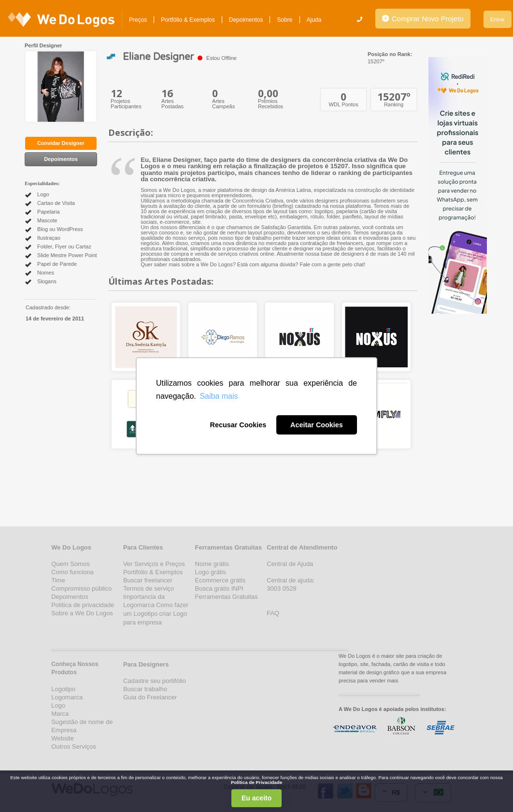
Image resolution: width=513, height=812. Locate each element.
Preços (138, 20)
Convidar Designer (61, 143)
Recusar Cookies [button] (238, 425)
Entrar (498, 19)
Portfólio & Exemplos (188, 20)
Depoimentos (246, 20)
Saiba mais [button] (219, 396)
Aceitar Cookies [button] (317, 425)
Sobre (285, 20)
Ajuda (314, 20)
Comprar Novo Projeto (423, 19)
